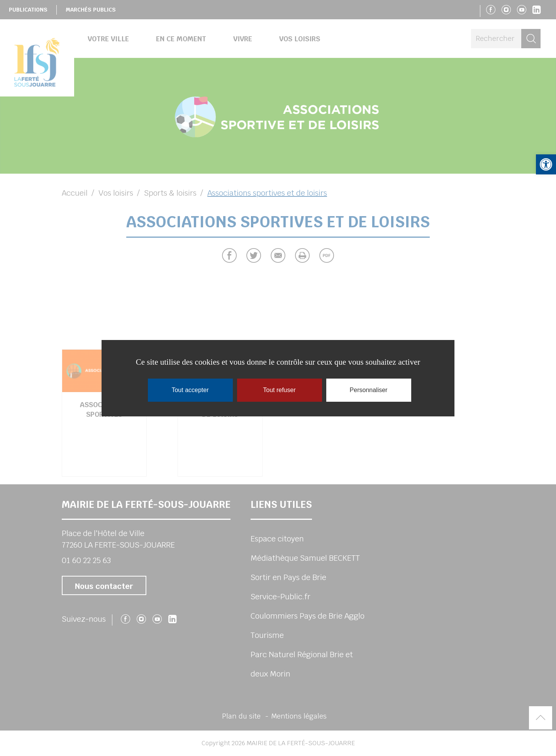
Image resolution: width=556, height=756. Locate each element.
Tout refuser (279, 390)
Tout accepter (190, 390)
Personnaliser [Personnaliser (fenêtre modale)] (369, 390)
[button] (546, 164)
